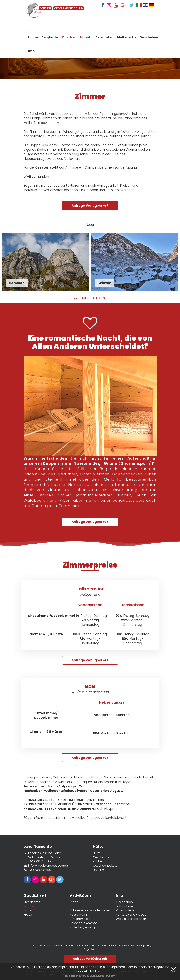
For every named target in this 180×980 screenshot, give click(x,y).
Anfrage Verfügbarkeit (90, 205)
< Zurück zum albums (90, 298)
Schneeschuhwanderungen (90, 910)
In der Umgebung (82, 927)
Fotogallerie (124, 906)
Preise (28, 915)
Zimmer (29, 906)
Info (31, 55)
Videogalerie (125, 910)
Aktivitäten (104, 41)
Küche (97, 861)
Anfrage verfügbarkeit (90, 959)
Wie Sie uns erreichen (131, 919)
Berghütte (50, 41)
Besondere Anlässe (83, 923)
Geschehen (149, 41)
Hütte (97, 853)
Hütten (28, 910)
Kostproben (78, 915)
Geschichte (101, 857)
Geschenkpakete (105, 866)
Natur (74, 906)
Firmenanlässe (80, 919)
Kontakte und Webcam (133, 915)
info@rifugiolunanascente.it (48, 866)
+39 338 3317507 (40, 870)
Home (33, 41)
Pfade (74, 902)
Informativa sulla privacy (90, 976)
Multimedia (126, 41)
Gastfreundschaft (77, 41)
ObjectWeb (90, 949)
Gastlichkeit (32, 902)
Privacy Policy (127, 946)
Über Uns (99, 870)
